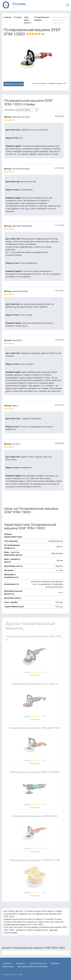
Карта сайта (8, 966)
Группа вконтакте (38, 963)
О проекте (7, 963)
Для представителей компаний (33, 966)
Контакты (21, 963)
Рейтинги (55, 963)
